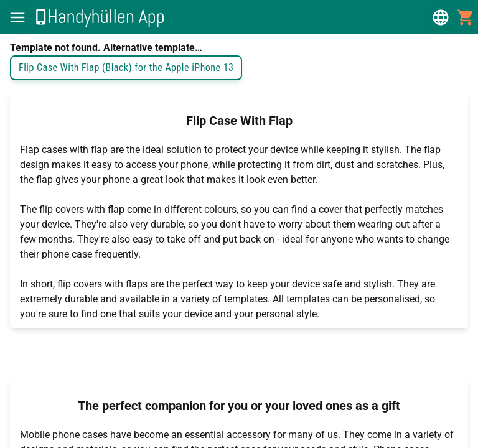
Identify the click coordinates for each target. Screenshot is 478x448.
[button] (17, 17)
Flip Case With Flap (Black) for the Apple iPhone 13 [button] (126, 68)
